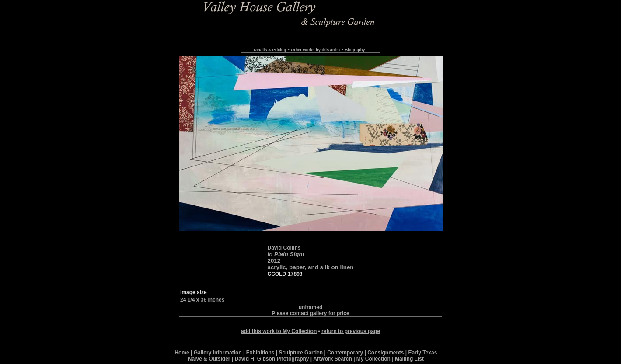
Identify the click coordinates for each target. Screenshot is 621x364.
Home (182, 353)
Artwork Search (333, 359)
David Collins (284, 248)
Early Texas (423, 353)
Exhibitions (260, 353)
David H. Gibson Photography (272, 359)
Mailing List (409, 359)
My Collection (373, 359)
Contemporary (345, 353)
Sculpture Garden (301, 353)
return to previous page (351, 331)
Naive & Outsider (209, 359)
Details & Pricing (270, 50)
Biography (355, 50)
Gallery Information (218, 353)
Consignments (386, 353)
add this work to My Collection (279, 331)
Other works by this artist (315, 50)
